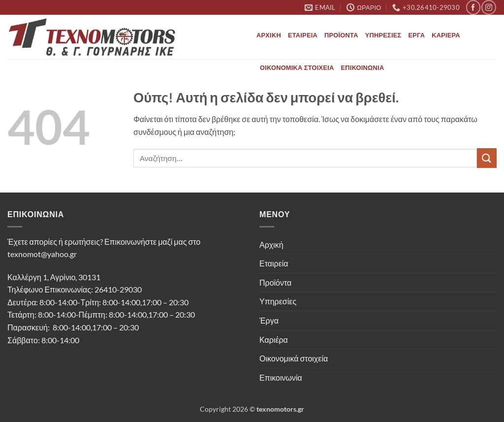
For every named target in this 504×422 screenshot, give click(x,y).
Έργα (417, 35)
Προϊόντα (341, 35)
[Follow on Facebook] (473, 7)
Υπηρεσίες (383, 35)
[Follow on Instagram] (488, 7)
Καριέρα (446, 35)
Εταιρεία (303, 35)
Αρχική (269, 35)
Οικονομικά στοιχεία (297, 67)
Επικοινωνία (363, 67)
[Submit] (487, 158)
